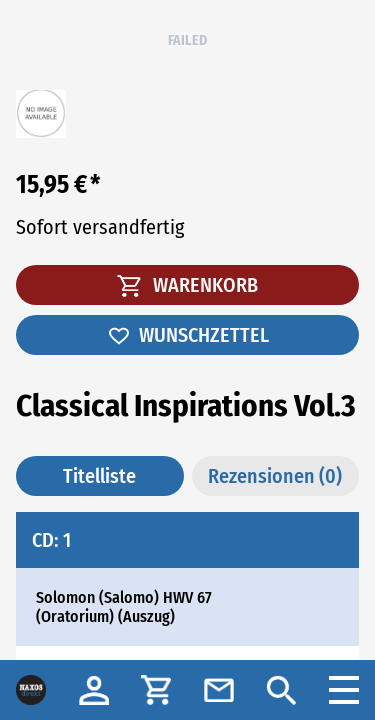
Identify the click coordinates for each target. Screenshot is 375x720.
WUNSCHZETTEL (188, 335)
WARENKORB (187, 285)
